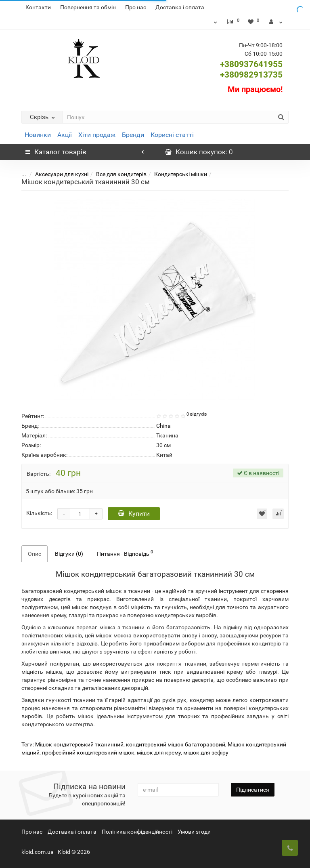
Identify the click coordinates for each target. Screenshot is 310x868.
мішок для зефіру (206, 752)
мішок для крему (159, 752)
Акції (65, 135)
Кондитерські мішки (175, 174)
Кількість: (39, 513)
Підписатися (253, 790)
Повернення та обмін (88, 7)
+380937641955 (251, 64)
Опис (35, 554)
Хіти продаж (97, 135)
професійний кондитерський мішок (88, 752)
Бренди (133, 135)
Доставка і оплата (180, 7)
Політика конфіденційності (137, 832)
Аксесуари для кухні (56, 174)
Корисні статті (172, 135)
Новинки (38, 135)
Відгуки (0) (69, 554)
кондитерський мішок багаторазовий (176, 744)
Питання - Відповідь (125, 553)
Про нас (136, 7)
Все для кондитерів (115, 174)
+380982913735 (251, 75)
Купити (134, 514)
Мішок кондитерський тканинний (79, 744)
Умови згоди (194, 832)
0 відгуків (197, 414)
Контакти (38, 7)
